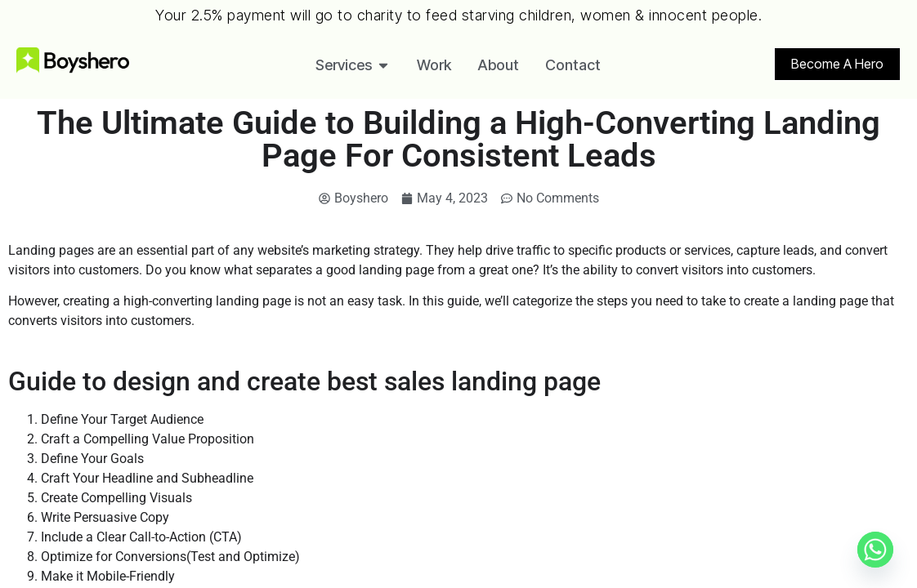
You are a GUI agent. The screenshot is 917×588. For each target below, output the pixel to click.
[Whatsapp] (875, 550)
